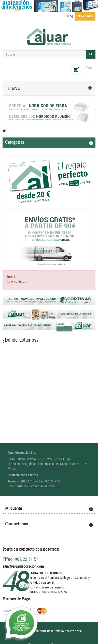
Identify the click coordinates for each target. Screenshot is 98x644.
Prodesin (76, 631)
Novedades (85, 16)
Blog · (71, 16)
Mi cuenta (13, 508)
